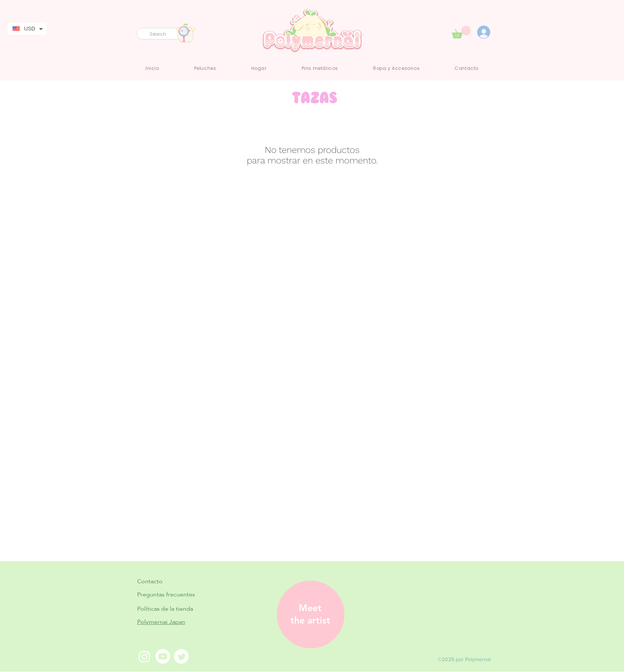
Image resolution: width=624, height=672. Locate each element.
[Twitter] (181, 656)
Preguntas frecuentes (166, 594)
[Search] (161, 34)
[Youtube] (163, 656)
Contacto (150, 581)
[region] (308, 614)
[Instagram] (144, 656)
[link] (461, 32)
